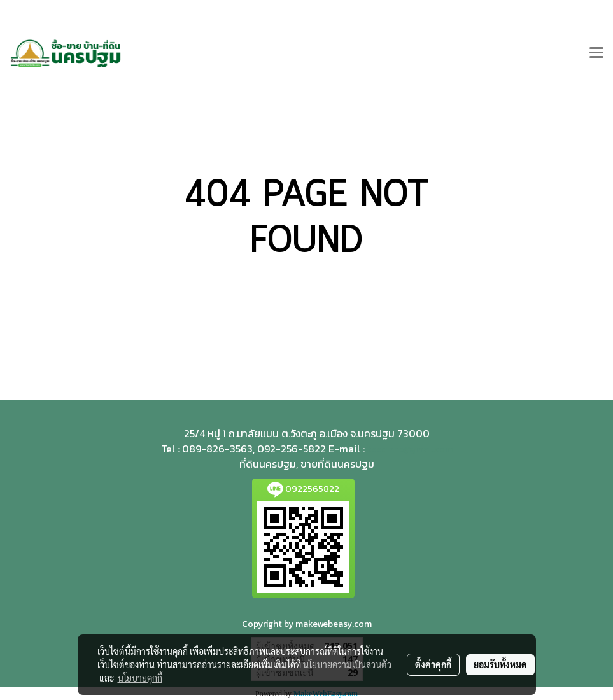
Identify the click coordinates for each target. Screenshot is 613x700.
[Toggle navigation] (596, 53)
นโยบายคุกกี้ (140, 678)
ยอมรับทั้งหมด (500, 664)
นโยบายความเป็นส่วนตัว (347, 664)
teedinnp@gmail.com (410, 450)
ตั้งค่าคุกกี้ (433, 664)
